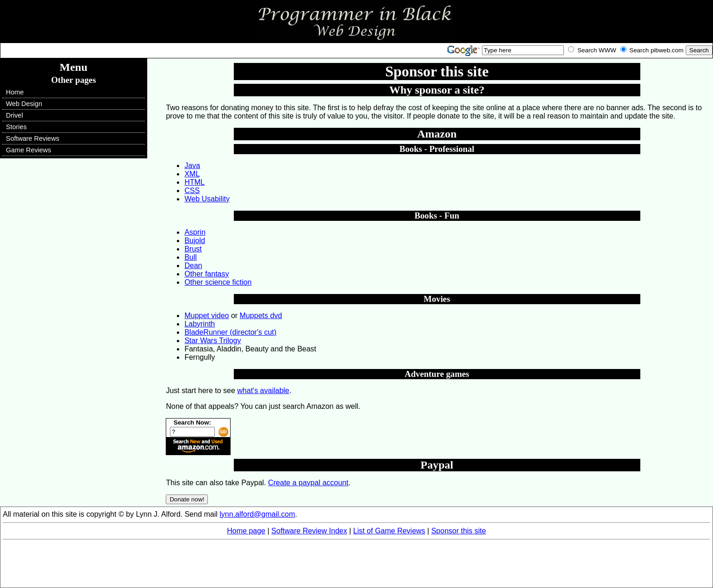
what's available (263, 391)
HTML (194, 182)
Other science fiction (218, 282)
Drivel (15, 115)
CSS (192, 191)
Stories (16, 127)
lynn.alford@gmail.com (257, 514)
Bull (191, 257)
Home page (246, 531)
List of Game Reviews (389, 531)
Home (15, 92)
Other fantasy (206, 274)
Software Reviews (33, 138)
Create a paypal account (308, 483)
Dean (193, 266)
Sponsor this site (458, 531)
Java (192, 166)
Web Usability (207, 199)
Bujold (194, 241)
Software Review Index (309, 531)
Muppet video (206, 316)
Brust (193, 249)
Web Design (24, 104)
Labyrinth (200, 324)
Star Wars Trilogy (213, 341)
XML (192, 174)
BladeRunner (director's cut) (230, 332)
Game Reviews (29, 150)
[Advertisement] (356, 564)
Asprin (195, 232)
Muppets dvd (261, 316)
